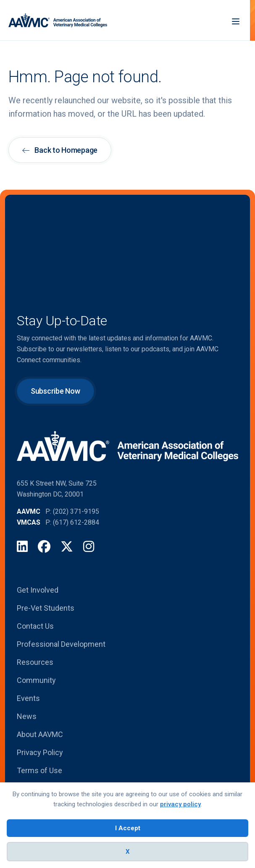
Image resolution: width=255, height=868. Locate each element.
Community (36, 680)
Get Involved (38, 590)
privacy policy (180, 804)
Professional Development (61, 644)
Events (28, 698)
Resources (35, 662)
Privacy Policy (40, 752)
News (27, 716)
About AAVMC (40, 734)
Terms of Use (39, 770)
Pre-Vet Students (46, 608)
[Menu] (236, 20)
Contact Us (35, 626)
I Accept (128, 828)
